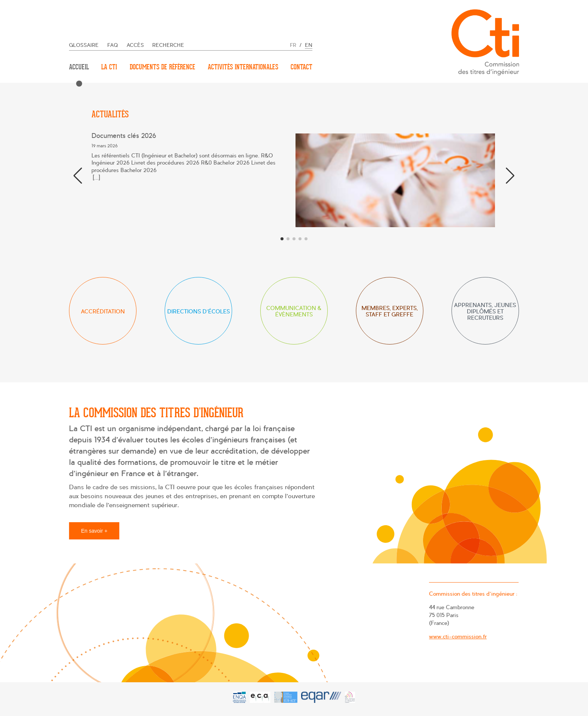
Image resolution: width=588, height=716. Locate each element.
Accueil (79, 67)
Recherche (168, 45)
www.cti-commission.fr (457, 636)
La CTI (109, 67)
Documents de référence (163, 67)
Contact (301, 67)
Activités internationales (243, 67)
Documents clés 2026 (124, 136)
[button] (510, 176)
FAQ (113, 45)
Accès (135, 45)
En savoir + (96, 530)
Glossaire (84, 45)
